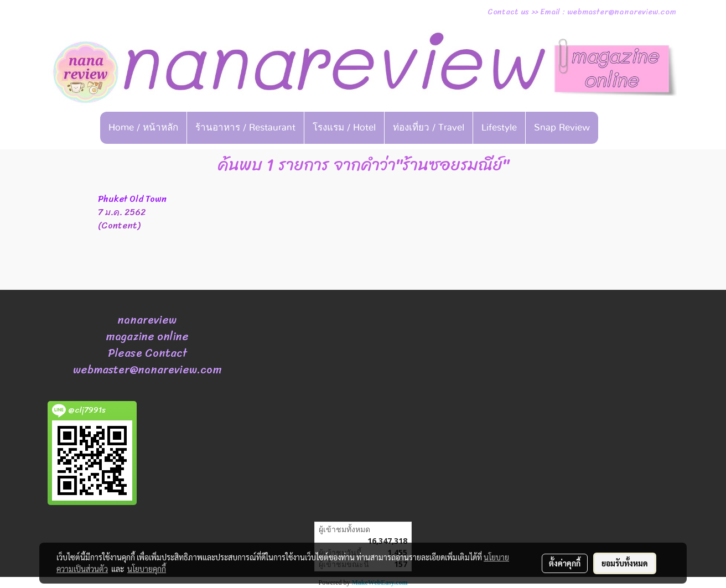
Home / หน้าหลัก (143, 128)
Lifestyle (499, 128)
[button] (615, 128)
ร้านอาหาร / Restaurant (245, 128)
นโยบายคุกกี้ (147, 569)
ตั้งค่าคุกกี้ (565, 563)
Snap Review (562, 128)
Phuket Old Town (132, 199)
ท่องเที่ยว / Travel (429, 128)
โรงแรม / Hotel (344, 128)
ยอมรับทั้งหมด (625, 563)
